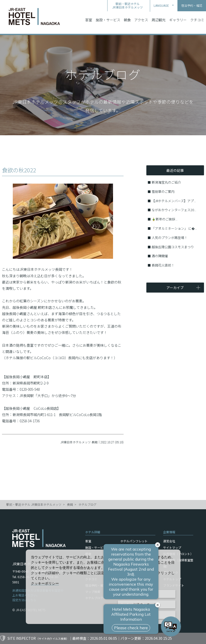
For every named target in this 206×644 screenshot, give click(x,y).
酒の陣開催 (160, 256)
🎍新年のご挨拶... (165, 219)
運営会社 (169, 541)
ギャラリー (178, 20)
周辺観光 (159, 20)
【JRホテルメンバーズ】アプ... (174, 201)
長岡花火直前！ (163, 265)
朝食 (127, 20)
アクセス (141, 20)
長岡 (70, 504)
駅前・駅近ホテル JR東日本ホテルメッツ (34, 504)
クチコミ (197, 20)
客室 (89, 20)
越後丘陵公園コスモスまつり (173, 247)
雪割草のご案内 (163, 191)
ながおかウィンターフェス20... (174, 210)
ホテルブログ (87, 504)
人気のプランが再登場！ (170, 238)
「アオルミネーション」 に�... (174, 228)
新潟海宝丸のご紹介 (166, 182)
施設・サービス (108, 20)
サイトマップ (172, 547)
